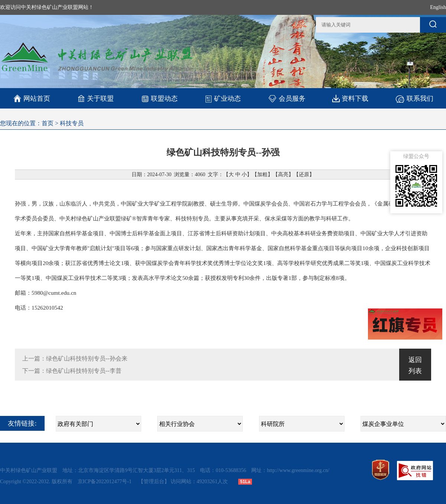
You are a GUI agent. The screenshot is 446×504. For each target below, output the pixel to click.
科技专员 (72, 123)
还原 (304, 175)
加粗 (262, 175)
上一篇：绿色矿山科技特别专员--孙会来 (75, 358)
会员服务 (287, 98)
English (438, 7)
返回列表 (415, 365)
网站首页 (32, 98)
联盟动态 (159, 98)
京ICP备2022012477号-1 (105, 482)
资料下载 (350, 98)
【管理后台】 (154, 482)
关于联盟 (96, 98)
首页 (48, 123)
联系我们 (414, 98)
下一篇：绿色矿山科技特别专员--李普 (72, 371)
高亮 (283, 175)
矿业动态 (223, 98)
